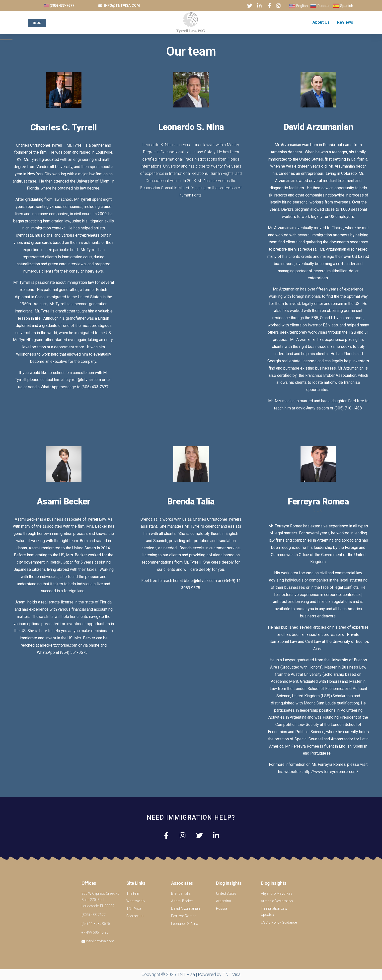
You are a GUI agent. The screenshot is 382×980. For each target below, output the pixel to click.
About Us (321, 22)
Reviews (345, 22)
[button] (37, 23)
